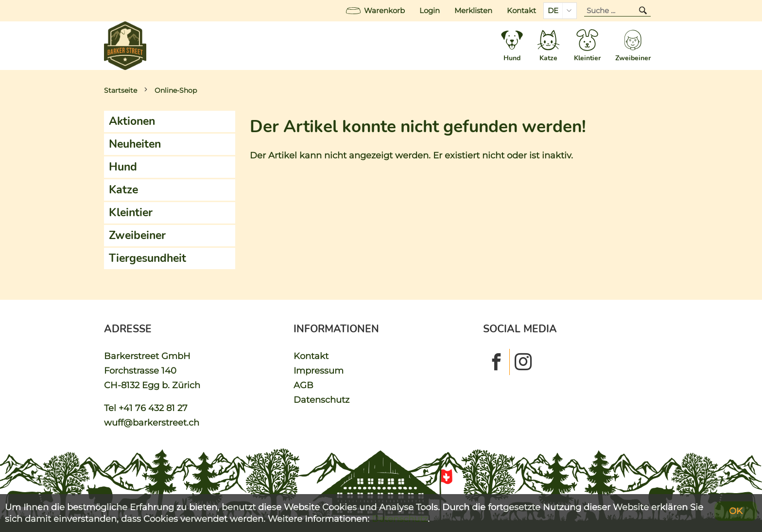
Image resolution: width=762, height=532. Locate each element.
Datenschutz (321, 400)
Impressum (319, 370)
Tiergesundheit (147, 258)
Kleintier (131, 213)
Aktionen (132, 121)
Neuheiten (135, 144)
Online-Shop (176, 90)
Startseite (121, 90)
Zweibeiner (137, 235)
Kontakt (521, 11)
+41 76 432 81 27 (153, 408)
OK (736, 511)
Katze (123, 190)
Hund (123, 167)
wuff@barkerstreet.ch (152, 422)
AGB (303, 385)
